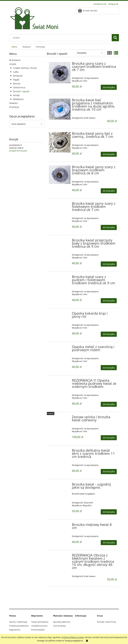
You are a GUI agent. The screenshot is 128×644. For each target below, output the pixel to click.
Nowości (14, 103)
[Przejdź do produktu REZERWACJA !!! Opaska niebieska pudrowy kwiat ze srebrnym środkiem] (60, 381)
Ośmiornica (19, 87)
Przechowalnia (38, 630)
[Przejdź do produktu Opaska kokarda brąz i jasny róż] (60, 314)
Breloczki (18, 76)
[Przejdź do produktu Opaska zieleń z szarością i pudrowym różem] (60, 348)
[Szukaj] (115, 38)
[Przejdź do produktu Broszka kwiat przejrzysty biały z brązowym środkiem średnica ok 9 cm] (60, 241)
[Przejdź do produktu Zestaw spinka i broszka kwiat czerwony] (60, 418)
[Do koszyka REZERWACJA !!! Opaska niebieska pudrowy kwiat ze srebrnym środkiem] (109, 404)
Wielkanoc (18, 99)
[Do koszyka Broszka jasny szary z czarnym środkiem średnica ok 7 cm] (109, 87)
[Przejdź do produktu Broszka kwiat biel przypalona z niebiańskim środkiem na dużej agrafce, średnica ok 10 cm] (60, 109)
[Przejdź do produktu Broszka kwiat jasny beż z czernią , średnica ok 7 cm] (60, 142)
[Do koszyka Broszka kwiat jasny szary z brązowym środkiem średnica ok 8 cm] (109, 191)
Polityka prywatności (19, 626)
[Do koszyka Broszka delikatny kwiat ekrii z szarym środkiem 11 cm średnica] (109, 472)
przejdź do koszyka (18, 151)
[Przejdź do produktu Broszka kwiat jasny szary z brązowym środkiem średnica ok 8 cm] (60, 175)
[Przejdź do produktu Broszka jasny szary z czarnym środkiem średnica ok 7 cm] (60, 73)
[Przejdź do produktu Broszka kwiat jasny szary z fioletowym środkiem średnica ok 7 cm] (60, 204)
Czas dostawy (59, 626)
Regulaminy (15, 630)
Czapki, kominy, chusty (25, 68)
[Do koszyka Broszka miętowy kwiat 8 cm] (109, 543)
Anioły (16, 95)
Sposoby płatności (62, 622)
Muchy (17, 84)
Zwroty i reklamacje (18, 622)
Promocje (14, 107)
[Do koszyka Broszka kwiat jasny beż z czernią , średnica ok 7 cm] (109, 154)
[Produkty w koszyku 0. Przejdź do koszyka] (88, 10)
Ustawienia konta (39, 626)
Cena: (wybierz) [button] (18, 124)
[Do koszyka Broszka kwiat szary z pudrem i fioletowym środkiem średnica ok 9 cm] (109, 301)
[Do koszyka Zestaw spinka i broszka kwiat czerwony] (109, 438)
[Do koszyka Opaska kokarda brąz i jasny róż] (109, 334)
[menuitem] (15, 47)
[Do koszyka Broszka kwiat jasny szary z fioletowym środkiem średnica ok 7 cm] (109, 227)
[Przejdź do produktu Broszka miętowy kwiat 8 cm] (60, 526)
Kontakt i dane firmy (107, 622)
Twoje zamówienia (40, 622)
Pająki (16, 80)
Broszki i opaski (21, 91)
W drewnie (15, 60)
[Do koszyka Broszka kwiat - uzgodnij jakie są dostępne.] (109, 512)
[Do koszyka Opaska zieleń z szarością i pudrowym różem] (109, 368)
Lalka (16, 72)
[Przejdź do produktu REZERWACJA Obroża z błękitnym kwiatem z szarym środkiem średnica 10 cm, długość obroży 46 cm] (60, 556)
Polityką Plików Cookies (73, 637)
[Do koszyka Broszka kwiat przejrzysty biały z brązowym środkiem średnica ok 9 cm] (109, 264)
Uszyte (13, 64)
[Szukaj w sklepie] (61, 38)
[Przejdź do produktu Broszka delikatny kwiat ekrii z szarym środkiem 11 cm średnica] (60, 451)
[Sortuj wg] (90, 53)
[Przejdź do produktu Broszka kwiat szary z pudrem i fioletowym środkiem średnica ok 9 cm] (60, 278)
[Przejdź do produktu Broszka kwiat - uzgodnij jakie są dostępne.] (60, 485)
